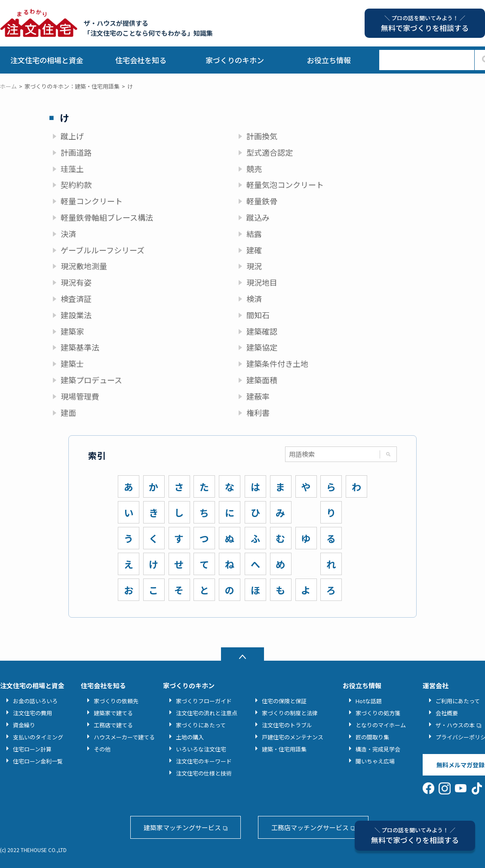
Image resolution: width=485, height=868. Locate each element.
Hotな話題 (369, 701)
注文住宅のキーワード (204, 761)
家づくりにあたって (201, 725)
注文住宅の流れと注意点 (207, 713)
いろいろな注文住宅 (201, 749)
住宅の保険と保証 (284, 701)
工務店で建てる (113, 725)
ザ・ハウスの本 (455, 725)
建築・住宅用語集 (284, 749)
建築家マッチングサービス (182, 827)
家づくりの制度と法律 (290, 713)
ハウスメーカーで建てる (124, 737)
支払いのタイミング (38, 737)
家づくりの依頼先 (116, 701)
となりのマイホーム (381, 725)
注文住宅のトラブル (287, 725)
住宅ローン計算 (32, 749)
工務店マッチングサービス (310, 827)
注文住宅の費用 (32, 713)
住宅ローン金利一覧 (38, 761)
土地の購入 (190, 737)
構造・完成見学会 (378, 749)
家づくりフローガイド (204, 701)
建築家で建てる (113, 713)
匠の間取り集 (372, 737)
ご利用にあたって (458, 701)
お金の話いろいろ (35, 701)
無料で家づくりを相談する (415, 836)
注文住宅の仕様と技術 (204, 773)
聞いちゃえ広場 (375, 761)
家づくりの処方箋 (378, 713)
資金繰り (24, 725)
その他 (102, 749)
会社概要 (447, 713)
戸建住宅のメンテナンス (293, 737)
